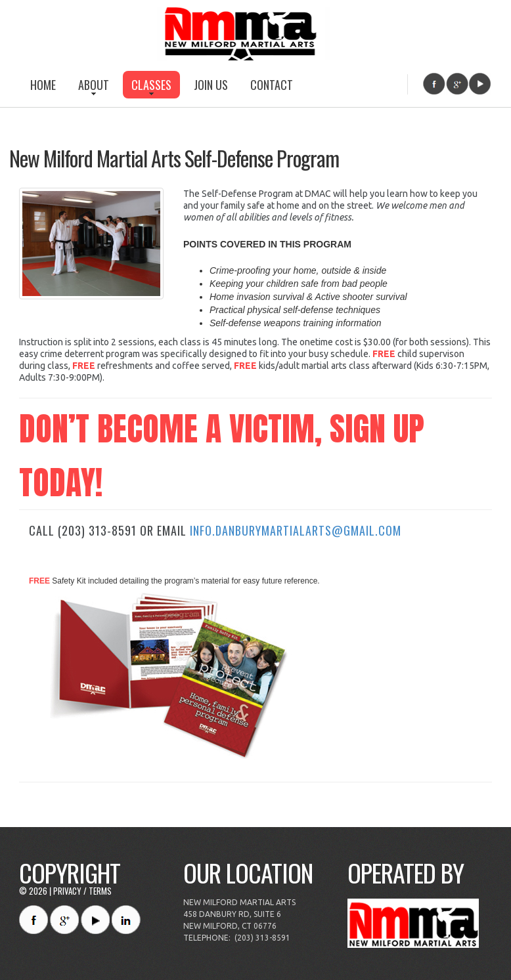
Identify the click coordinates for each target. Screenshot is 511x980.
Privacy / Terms (82, 891)
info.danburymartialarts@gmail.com (296, 530)
